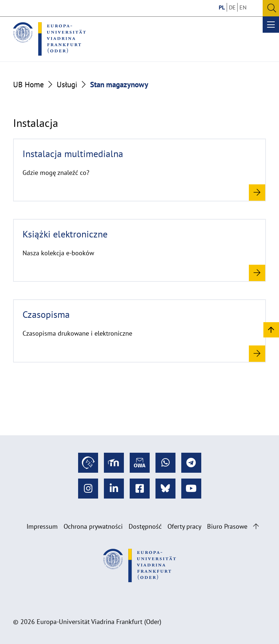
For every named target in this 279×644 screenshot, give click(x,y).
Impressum (42, 526)
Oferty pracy (184, 526)
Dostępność (145, 526)
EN (243, 7)
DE (232, 7)
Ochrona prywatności (93, 526)
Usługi (67, 84)
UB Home (29, 84)
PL (222, 7)
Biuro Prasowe (227, 526)
